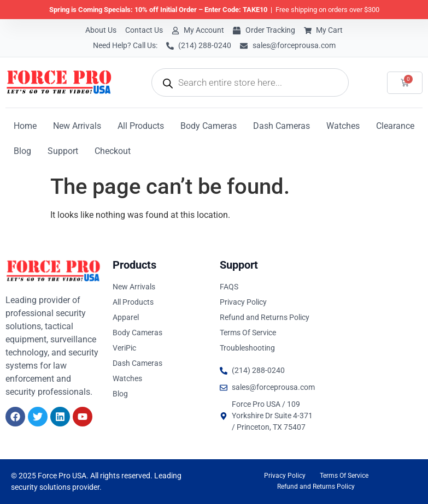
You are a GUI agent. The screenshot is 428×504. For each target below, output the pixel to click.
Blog (22, 151)
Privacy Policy (285, 476)
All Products (141, 126)
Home (25, 126)
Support (63, 151)
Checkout (113, 151)
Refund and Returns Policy (316, 487)
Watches (343, 126)
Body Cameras (209, 126)
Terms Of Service (344, 476)
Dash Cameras (282, 126)
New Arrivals (77, 126)
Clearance (395, 126)
